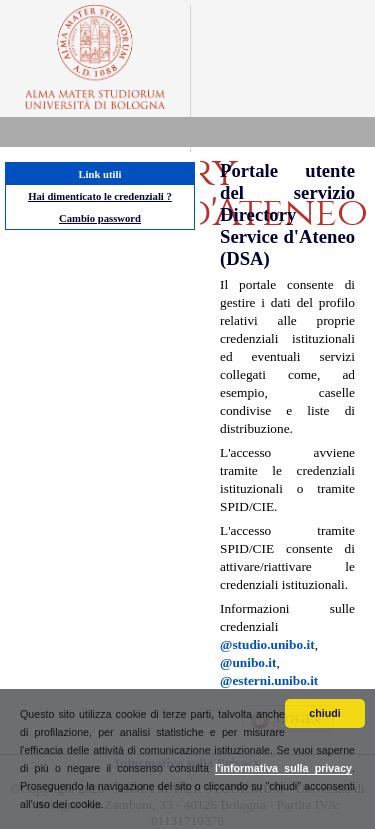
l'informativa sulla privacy (283, 768)
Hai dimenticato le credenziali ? (100, 196)
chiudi (324, 713)
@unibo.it (248, 662)
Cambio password (100, 218)
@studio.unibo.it (267, 644)
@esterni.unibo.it (269, 680)
